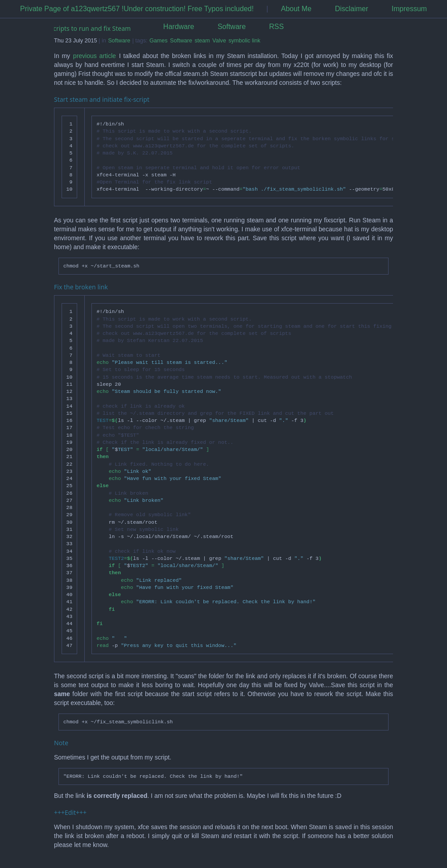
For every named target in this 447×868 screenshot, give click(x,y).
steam (202, 41)
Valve (219, 41)
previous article (95, 56)
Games (159, 41)
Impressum (409, 9)
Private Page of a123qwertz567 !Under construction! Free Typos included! (137, 9)
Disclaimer (352, 9)
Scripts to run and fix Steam (91, 28)
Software (232, 27)
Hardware (179, 27)
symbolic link (244, 41)
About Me (296, 9)
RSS (276, 27)
